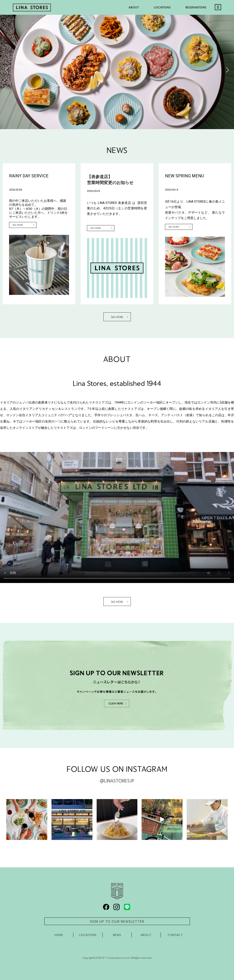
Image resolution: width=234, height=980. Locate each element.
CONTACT (175, 935)
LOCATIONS (162, 7)
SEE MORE (18, 225)
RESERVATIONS (196, 7)
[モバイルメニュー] (217, 12)
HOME (59, 935)
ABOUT (134, 7)
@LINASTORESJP (117, 781)
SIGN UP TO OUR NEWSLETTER (117, 921)
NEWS (117, 935)
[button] (7, 70)
